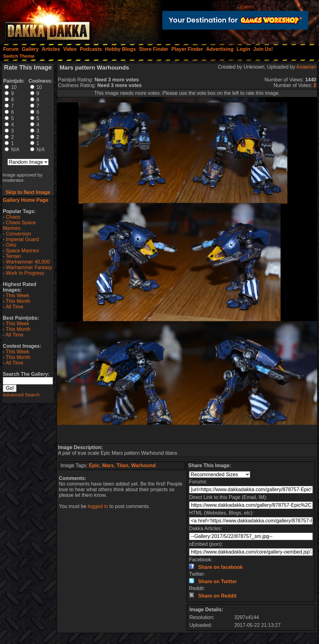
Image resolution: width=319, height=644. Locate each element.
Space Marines (23, 251)
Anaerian (306, 67)
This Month (18, 301)
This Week (17, 295)
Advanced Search (21, 395)
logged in (98, 506)
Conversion (19, 234)
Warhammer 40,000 (28, 262)
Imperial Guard (22, 239)
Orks (11, 245)
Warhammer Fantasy (29, 267)
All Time (14, 307)
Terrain (13, 256)
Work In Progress (25, 273)
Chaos (13, 217)
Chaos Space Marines (19, 225)
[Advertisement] (187, 434)
